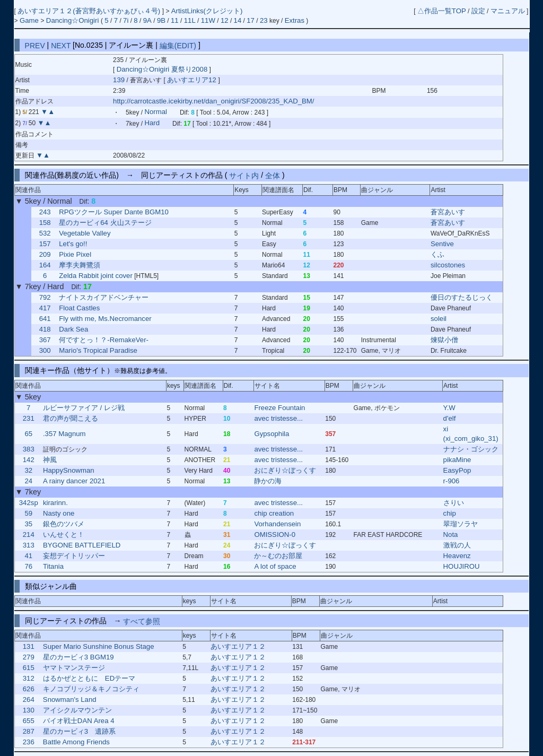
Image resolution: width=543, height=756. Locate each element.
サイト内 (244, 175)
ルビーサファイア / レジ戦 (84, 408)
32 (28, 470)
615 (29, 668)
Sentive (442, 244)
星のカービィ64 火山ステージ (105, 223)
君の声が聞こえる (71, 418)
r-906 (452, 481)
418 (45, 329)
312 (29, 678)
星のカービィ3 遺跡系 (79, 731)
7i (126, 20)
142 (29, 460)
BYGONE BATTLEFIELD (82, 545)
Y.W (449, 408)
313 (29, 545)
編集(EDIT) (178, 45)
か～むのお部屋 (278, 556)
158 (45, 223)
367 (45, 340)
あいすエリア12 (192, 80)
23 (264, 20)
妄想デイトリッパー (74, 556)
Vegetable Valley (85, 233)
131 (29, 646)
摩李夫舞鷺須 (80, 265)
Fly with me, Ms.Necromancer (105, 319)
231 (29, 418)
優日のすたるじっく (462, 297)
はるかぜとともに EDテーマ (89, 678)
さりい (454, 503)
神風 (50, 460)
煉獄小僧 (444, 340)
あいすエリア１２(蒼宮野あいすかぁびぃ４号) (90, 11)
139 (119, 80)
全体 (273, 175)
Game (30, 20)
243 (45, 212)
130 (29, 710)
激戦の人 (457, 545)
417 (45, 308)
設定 (478, 11)
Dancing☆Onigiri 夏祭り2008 (162, 69)
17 (251, 20)
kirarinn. (55, 503)
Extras (295, 20)
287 (29, 731)
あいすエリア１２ (238, 646)
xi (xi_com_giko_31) (471, 434)
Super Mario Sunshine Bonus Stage (99, 646)
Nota (451, 535)
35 (28, 524)
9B (161, 20)
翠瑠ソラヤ (461, 524)
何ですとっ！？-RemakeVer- (104, 340)
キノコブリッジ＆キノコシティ (91, 689)
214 (29, 535)
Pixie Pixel (75, 254)
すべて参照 (142, 621)
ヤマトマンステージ (74, 668)
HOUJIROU (462, 566)
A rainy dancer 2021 (74, 481)
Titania (53, 566)
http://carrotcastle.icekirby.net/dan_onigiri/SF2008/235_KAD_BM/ (213, 101)
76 (28, 566)
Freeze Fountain (279, 408)
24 (28, 481)
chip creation (274, 513)
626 (29, 689)
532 (45, 233)
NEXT (61, 45)
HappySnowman (69, 470)
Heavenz (457, 556)
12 (225, 20)
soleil (439, 319)
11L (190, 20)
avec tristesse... (278, 418)
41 (28, 556)
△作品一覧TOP (442, 11)
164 (45, 265)
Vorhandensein (277, 524)
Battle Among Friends (76, 742)
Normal (156, 112)
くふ (437, 254)
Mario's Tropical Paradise (98, 350)
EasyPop (457, 470)
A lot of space (275, 566)
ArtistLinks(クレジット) (207, 11)
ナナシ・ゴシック (471, 449)
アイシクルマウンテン (77, 710)
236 (29, 742)
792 (45, 297)
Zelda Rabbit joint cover (96, 276)
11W (208, 20)
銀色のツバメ (64, 524)
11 (175, 20)
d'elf (450, 418)
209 (45, 254)
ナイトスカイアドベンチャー (104, 297)
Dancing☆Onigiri (73, 20)
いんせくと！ (64, 535)
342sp (29, 503)
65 (28, 434)
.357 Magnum (64, 434)
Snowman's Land (70, 699)
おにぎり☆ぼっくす (285, 470)
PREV (35, 45)
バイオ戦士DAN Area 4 (79, 721)
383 (29, 449)
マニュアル (508, 11)
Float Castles (79, 308)
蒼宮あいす (448, 212)
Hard (152, 123)
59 (28, 513)
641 (45, 319)
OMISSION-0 (275, 535)
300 (45, 350)
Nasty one (59, 513)
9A (147, 20)
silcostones (448, 265)
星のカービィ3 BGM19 (78, 657)
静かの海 (268, 481)
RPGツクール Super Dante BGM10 (114, 212)
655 (29, 721)
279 (29, 657)
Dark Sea (73, 329)
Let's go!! (73, 244)
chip (450, 513)
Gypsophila (271, 434)
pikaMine (457, 460)
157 (45, 244)
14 (238, 20)
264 (29, 699)
